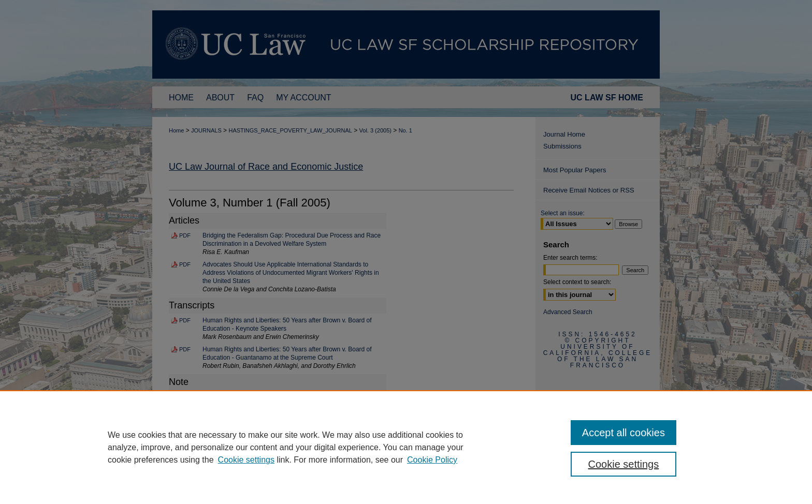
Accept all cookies (624, 433)
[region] (406, 447)
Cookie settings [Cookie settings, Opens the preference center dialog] (624, 464)
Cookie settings (246, 460)
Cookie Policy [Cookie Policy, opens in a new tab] (432, 460)
